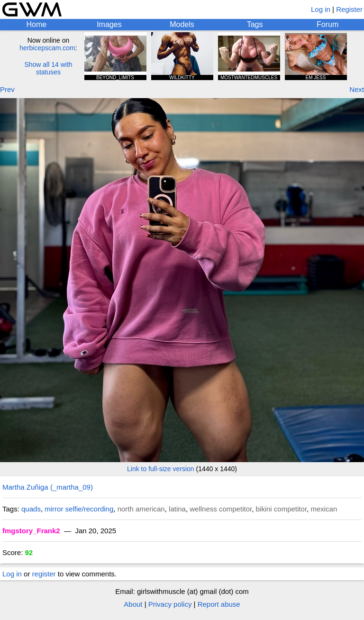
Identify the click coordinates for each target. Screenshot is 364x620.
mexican (324, 509)
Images (109, 24)
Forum (328, 24)
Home (36, 24)
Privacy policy (170, 604)
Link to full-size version (161, 469)
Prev (7, 89)
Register (349, 9)
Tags (255, 24)
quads (31, 509)
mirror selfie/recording (79, 509)
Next (357, 89)
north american (141, 509)
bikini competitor (282, 509)
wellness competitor (221, 509)
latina (177, 509)
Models (182, 24)
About (133, 604)
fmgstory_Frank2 (31, 531)
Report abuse (219, 604)
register (44, 574)
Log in (321, 9)
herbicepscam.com (47, 48)
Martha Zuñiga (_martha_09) (48, 487)
